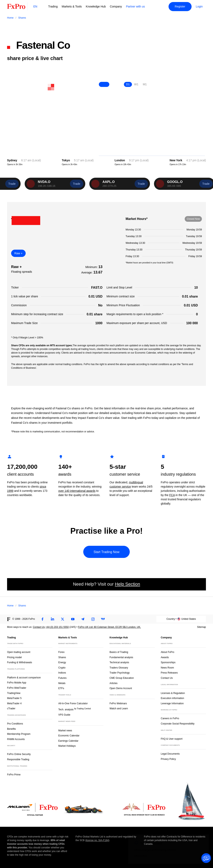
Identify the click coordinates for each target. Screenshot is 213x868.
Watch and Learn (119, 709)
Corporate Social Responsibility (178, 724)
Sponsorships (168, 662)
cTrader (11, 709)
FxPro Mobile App (17, 683)
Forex (62, 652)
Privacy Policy (168, 759)
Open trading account (19, 652)
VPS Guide (64, 715)
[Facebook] (42, 619)
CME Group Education (122, 678)
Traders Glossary (119, 668)
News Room (167, 668)
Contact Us (39, 627)
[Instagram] (93, 619)
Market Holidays (67, 746)
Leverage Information (172, 703)
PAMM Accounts (16, 739)
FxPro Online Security (19, 754)
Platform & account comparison (24, 678)
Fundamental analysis (121, 657)
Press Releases (169, 673)
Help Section (127, 584)
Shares (62, 657)
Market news (67, 730)
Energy (62, 662)
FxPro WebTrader (17, 688)
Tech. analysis (75, 709)
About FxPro (168, 652)
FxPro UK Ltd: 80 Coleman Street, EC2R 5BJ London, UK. (109, 627)
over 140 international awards (77, 491)
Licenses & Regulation (173, 693)
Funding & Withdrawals (20, 662)
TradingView (14, 693)
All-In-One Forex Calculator (73, 703)
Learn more (141, 855)
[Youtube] (73, 619)
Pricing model (14, 657)
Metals (62, 683)
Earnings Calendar (68, 741)
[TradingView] (103, 619)
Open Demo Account (121, 688)
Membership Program (19, 734)
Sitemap (201, 627)
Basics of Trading (119, 652)
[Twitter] (63, 619)
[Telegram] (83, 619)
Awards (165, 657)
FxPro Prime (14, 775)
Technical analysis (119, 662)
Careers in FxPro (170, 718)
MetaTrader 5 (14, 698)
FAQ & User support (172, 739)
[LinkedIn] (53, 619)
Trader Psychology (120, 673)
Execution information (172, 698)
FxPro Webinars (118, 703)
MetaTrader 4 (14, 703)
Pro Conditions (15, 724)
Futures (63, 678)
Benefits (11, 729)
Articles (113, 683)
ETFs (61, 688)
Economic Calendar (69, 736)
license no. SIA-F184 (97, 840)
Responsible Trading (18, 759)
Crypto (62, 668)
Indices (62, 673)
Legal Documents (170, 754)
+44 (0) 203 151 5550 (57, 627)
